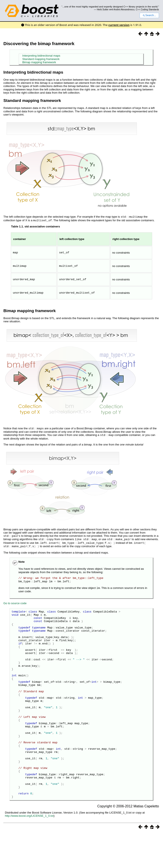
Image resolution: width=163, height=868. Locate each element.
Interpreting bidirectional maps (41, 56)
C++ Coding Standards (147, 9)
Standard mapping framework (41, 59)
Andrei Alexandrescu (124, 9)
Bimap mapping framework (39, 62)
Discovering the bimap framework (39, 44)
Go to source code (15, 600)
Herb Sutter (103, 9)
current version (119, 25)
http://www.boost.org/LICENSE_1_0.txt (29, 851)
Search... (149, 15)
